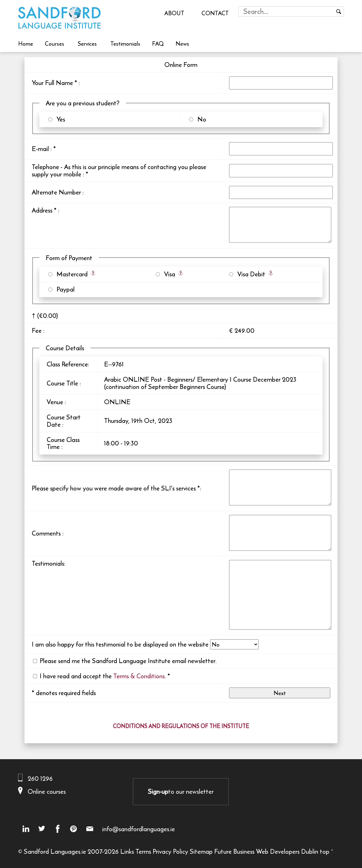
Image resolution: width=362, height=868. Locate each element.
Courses (54, 43)
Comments (46, 533)
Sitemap (201, 851)
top (325, 851)
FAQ (158, 43)
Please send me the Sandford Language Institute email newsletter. (128, 661)
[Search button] (339, 11)
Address (42, 210)
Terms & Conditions (139, 676)
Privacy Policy (170, 851)
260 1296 (40, 778)
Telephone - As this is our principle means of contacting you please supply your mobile (119, 170)
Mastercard (70, 274)
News (182, 43)
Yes (59, 119)
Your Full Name (52, 83)
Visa (168, 274)
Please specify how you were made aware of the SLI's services (114, 488)
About (174, 13)
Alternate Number (56, 192)
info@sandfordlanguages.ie (138, 829)
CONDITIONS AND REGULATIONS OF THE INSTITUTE (181, 726)
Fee (37, 330)
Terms (143, 851)
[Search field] (286, 11)
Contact (215, 13)
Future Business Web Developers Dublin (266, 851)
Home (26, 43)
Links (127, 851)
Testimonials (125, 43)
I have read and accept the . (103, 676)
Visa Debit (250, 274)
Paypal (64, 289)
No (200, 119)
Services (87, 43)
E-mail (40, 149)
